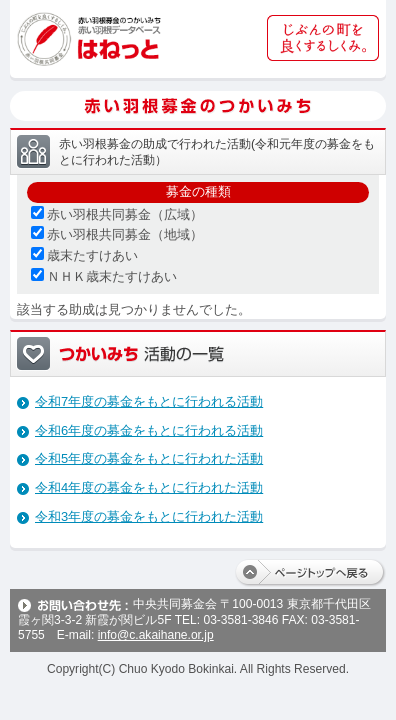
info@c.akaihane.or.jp (156, 635)
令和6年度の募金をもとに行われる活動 (149, 430)
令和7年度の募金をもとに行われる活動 (149, 401)
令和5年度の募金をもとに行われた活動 (149, 458)
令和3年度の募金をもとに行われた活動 (149, 516)
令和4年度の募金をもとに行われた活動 (149, 487)
